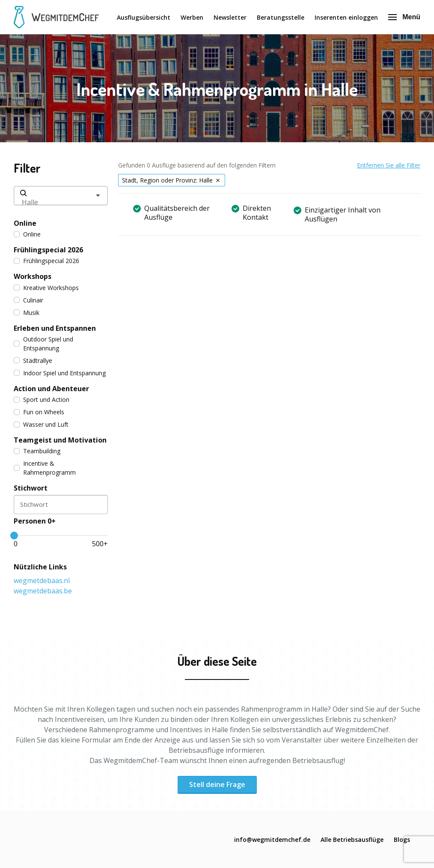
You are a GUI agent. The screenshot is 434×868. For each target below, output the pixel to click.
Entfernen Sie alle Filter (389, 165)
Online (27, 234)
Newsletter (230, 17)
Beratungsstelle (281, 17)
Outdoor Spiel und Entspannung (43, 344)
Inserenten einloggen (346, 17)
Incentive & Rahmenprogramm (45, 468)
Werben (192, 17)
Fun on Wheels (39, 412)
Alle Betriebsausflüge (352, 840)
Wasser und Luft (41, 424)
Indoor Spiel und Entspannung (60, 373)
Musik (27, 313)
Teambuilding (37, 451)
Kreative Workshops (46, 288)
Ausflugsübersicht (144, 17)
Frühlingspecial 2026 (46, 261)
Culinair (28, 300)
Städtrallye (33, 361)
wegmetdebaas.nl (42, 581)
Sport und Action (42, 400)
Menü (404, 17)
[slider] (14, 536)
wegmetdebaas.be (43, 591)
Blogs (402, 840)
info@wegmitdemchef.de (272, 840)
